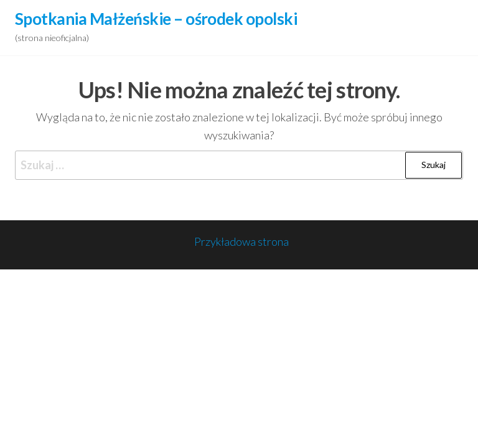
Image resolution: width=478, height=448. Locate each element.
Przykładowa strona (241, 241)
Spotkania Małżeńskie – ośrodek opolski (156, 19)
